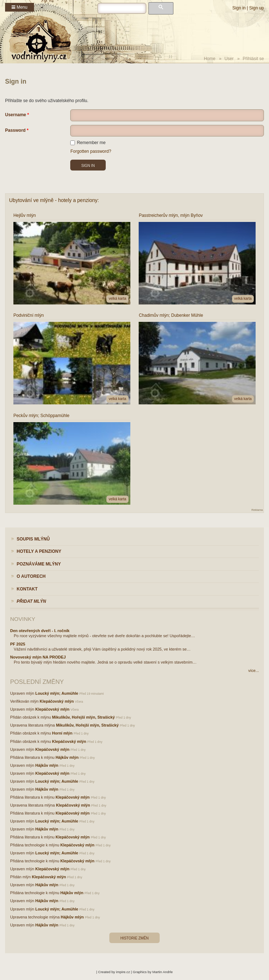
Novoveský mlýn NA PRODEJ (38, 657)
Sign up (257, 8)
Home (210, 59)
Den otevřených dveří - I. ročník (40, 631)
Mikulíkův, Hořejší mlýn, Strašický (83, 717)
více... (254, 670)
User (229, 59)
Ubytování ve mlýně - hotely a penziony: (54, 200)
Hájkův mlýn (67, 757)
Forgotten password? (91, 151)
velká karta (117, 298)
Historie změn (134, 938)
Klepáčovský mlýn (57, 701)
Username (16, 115)
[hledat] (122, 8)
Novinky (23, 619)
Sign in (239, 8)
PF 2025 (18, 644)
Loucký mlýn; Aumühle (57, 693)
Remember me (88, 143)
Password (15, 130)
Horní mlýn (62, 733)
